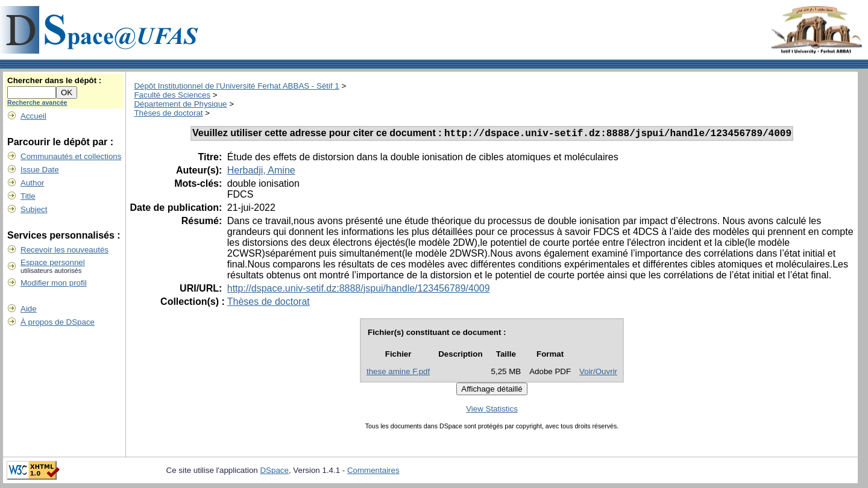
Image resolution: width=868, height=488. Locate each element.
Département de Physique (180, 104)
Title (28, 196)
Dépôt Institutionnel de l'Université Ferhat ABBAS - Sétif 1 (236, 86)
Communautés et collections (71, 156)
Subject (34, 209)
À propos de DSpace (58, 322)
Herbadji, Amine (261, 172)
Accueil (33, 116)
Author (32, 183)
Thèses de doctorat (168, 113)
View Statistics (492, 411)
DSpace (274, 472)
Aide (29, 309)
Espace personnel (53, 262)
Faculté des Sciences (172, 95)
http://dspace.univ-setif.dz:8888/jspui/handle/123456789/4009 (359, 290)
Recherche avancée (37, 102)
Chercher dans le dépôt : (54, 80)
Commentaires (373, 472)
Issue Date (40, 170)
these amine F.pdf (398, 373)
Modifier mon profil (54, 283)
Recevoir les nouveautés (64, 250)
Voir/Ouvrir (598, 373)
